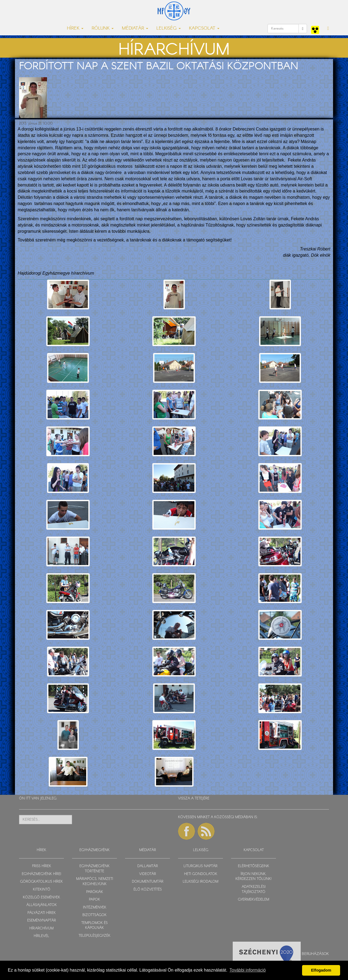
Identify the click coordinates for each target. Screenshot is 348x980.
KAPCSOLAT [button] (204, 28)
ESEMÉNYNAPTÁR (42, 921)
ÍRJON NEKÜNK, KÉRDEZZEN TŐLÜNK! (254, 877)
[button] (328, 29)
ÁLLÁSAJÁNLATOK (42, 905)
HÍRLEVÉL (41, 936)
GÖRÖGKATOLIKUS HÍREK (41, 882)
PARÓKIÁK (95, 892)
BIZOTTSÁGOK (94, 915)
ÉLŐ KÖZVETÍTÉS (148, 890)
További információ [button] (248, 970)
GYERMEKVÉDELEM (254, 900)
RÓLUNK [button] (103, 28)
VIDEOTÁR (148, 874)
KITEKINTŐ (42, 890)
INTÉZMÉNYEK (95, 908)
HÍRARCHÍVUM (41, 928)
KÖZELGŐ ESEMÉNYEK (41, 897)
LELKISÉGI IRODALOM (201, 882)
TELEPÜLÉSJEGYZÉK (94, 936)
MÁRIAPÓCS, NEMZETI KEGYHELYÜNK (95, 882)
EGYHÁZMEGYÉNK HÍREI (41, 874)
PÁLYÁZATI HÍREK (42, 913)
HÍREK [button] (75, 28)
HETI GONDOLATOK (201, 874)
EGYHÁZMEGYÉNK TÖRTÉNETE (94, 869)
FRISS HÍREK (42, 866)
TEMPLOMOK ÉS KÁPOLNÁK (94, 926)
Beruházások (315, 954)
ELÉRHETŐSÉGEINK (254, 866)
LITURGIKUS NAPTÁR (201, 866)
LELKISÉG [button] (169, 28)
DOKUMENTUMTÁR (148, 882)
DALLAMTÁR (148, 866)
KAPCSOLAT (254, 850)
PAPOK (94, 900)
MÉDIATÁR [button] (135, 28)
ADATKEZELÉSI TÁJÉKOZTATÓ (254, 889)
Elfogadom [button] (321, 970)
